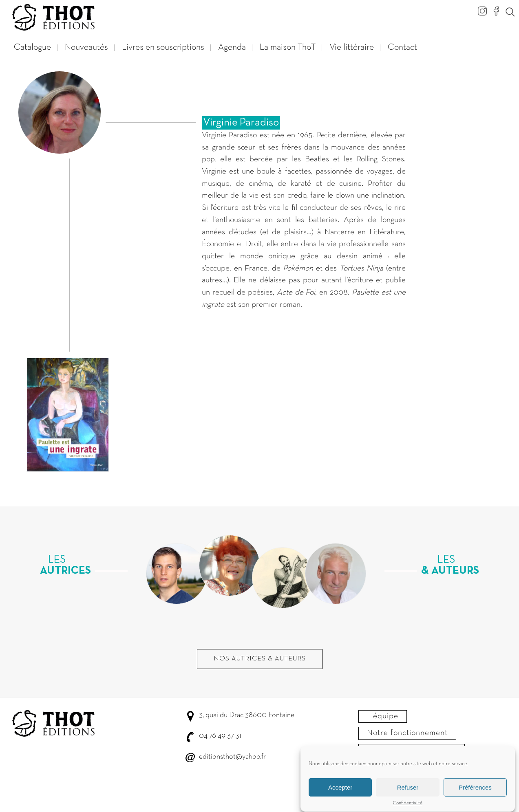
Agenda (232, 47)
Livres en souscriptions (163, 47)
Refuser (408, 792)
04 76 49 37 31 (220, 736)
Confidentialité (408, 808)
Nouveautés (86, 47)
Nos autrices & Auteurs (260, 659)
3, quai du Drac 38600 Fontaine (247, 715)
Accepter (340, 792)
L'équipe (383, 716)
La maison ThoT (288, 47)
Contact (402, 47)
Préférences (475, 792)
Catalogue (32, 47)
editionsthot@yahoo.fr (232, 757)
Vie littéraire (352, 47)
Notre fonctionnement (407, 733)
